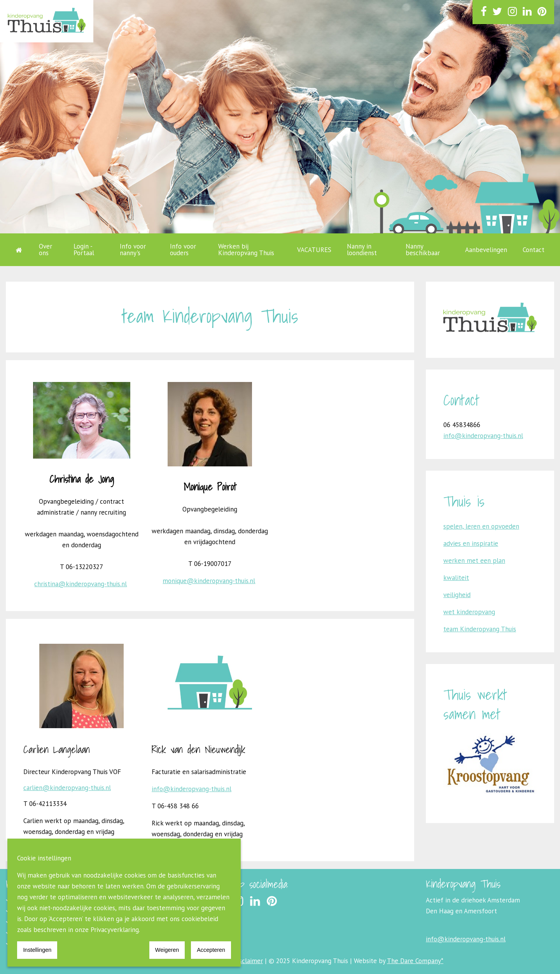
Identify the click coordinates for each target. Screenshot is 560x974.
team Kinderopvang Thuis (480, 629)
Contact (534, 250)
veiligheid (457, 595)
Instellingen (37, 950)
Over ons (45, 250)
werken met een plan (474, 561)
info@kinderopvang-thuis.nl (192, 789)
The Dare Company (414, 961)
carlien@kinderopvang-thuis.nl (67, 788)
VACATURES (314, 250)
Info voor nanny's (133, 250)
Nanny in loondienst (362, 250)
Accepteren (211, 950)
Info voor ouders (183, 250)
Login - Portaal (84, 250)
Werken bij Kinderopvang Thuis (246, 250)
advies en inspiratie (471, 543)
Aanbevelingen (486, 250)
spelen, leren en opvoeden (481, 526)
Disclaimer (248, 961)
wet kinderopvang (469, 612)
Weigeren (167, 950)
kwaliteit (456, 578)
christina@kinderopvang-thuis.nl (80, 584)
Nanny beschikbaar (423, 250)
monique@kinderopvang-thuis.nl (209, 581)
